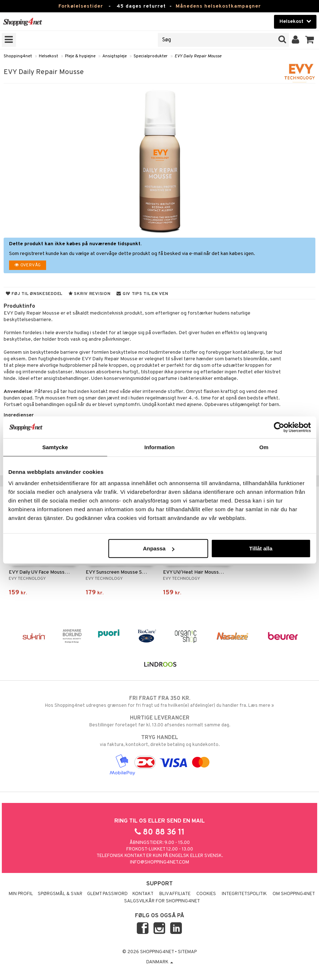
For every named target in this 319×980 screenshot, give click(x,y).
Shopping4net (18, 56)
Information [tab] (160, 447)
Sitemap (187, 952)
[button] (310, 40)
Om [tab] (264, 447)
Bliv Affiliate (175, 894)
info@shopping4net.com (159, 862)
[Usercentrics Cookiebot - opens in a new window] (279, 427)
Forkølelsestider (81, 6)
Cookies (206, 894)
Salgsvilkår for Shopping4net (162, 901)
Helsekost (48, 56)
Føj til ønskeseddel (34, 294)
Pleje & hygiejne (80, 56)
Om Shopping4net (294, 894)
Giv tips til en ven (142, 294)
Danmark (160, 962)
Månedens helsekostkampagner (218, 6)
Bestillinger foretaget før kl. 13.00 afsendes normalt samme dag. (159, 721)
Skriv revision (89, 294)
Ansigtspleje (114, 56)
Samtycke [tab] (55, 447)
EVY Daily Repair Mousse (198, 56)
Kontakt (143, 894)
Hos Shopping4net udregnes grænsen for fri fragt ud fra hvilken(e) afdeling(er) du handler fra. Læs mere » (159, 702)
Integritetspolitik (244, 894)
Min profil (21, 894)
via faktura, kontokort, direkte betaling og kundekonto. (159, 741)
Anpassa (159, 548)
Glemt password (107, 894)
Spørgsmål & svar (60, 894)
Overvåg (28, 265)
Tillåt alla (261, 548)
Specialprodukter (151, 56)
